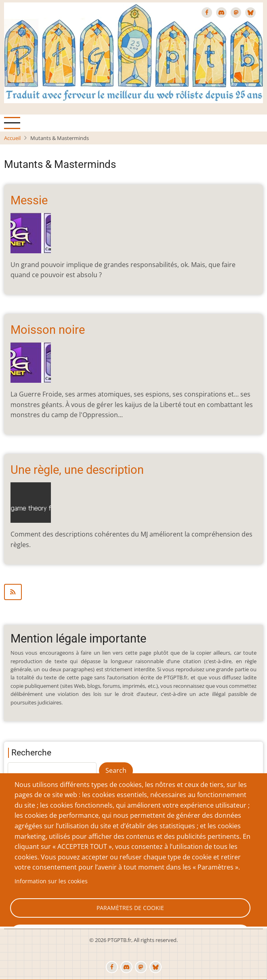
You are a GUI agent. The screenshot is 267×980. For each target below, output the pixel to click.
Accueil (12, 138)
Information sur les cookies (51, 881)
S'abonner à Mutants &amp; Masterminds (133, 592)
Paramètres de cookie (130, 908)
